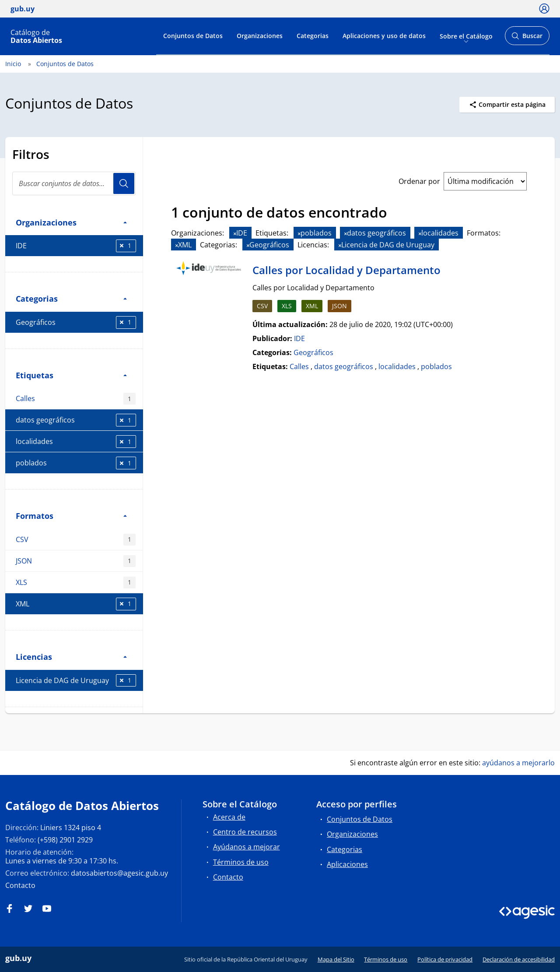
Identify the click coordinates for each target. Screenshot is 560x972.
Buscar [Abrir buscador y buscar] (527, 38)
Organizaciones (260, 36)
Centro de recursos (245, 832)
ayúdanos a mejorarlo (518, 763)
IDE (76, 246)
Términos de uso (241, 862)
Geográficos (76, 322)
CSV (76, 540)
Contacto (20, 885)
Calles (76, 399)
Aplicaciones (347, 864)
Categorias (313, 36)
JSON (76, 561)
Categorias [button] (71, 298)
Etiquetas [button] (71, 375)
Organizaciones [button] (71, 222)
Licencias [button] (71, 657)
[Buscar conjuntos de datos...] (74, 183)
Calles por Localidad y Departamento (346, 270)
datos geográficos (76, 420)
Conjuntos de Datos (193, 36)
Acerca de (229, 817)
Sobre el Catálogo (466, 36)
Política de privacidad (445, 959)
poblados (76, 463)
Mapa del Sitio (336, 959)
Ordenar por (419, 181)
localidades (76, 442)
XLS (76, 583)
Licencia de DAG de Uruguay (76, 681)
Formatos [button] (71, 516)
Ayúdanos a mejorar (247, 847)
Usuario (124, 183)
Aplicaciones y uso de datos (384, 36)
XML (76, 604)
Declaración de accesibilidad (519, 959)
